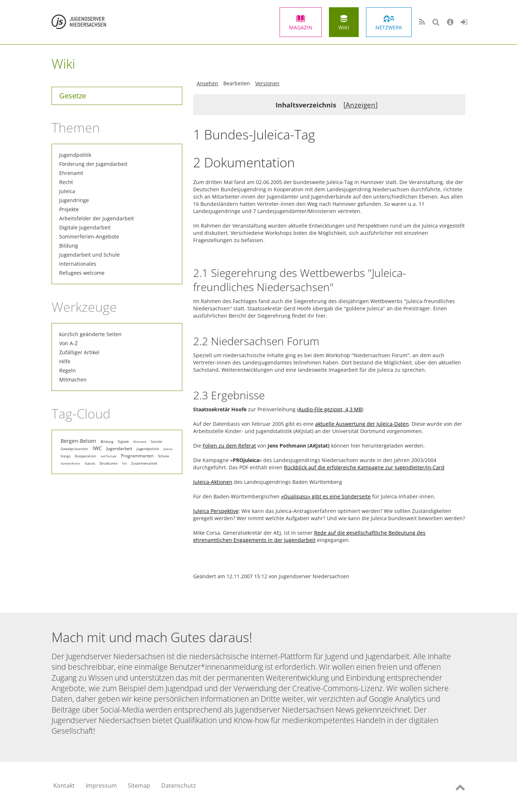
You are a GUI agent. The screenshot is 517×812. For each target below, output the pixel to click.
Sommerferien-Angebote (89, 236)
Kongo (66, 456)
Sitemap (139, 786)
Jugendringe (74, 200)
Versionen (267, 83)
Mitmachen (73, 380)
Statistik (90, 463)
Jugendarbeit (119, 448)
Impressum (101, 786)
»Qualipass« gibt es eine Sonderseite (326, 496)
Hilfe (65, 361)
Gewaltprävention (74, 449)
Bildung (69, 246)
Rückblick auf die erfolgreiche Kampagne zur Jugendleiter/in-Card (364, 467)
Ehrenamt (71, 173)
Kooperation (86, 456)
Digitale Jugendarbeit (85, 227)
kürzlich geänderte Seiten (90, 334)
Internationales (78, 264)
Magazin (301, 27)
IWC (97, 448)
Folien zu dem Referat (229, 446)
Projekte (69, 209)
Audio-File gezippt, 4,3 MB (330, 409)
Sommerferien (70, 463)
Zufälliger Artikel (79, 352)
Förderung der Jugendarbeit (93, 164)
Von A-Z (68, 343)
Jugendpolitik (75, 155)
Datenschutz (179, 786)
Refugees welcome (82, 273)
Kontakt (64, 786)
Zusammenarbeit (144, 464)
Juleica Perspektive (216, 511)
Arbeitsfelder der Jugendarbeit (97, 218)
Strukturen (109, 463)
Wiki (344, 27)
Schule (164, 456)
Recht (66, 182)
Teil (124, 463)
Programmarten (137, 456)
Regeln (68, 370)
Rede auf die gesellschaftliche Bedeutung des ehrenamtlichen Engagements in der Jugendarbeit (309, 536)
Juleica (67, 191)
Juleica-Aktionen (213, 482)
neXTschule (109, 456)
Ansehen (207, 83)
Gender (157, 442)
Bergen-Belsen (78, 441)
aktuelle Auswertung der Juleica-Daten (362, 424)
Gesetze (73, 96)
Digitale (123, 442)
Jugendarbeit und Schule (89, 255)
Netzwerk (389, 27)
